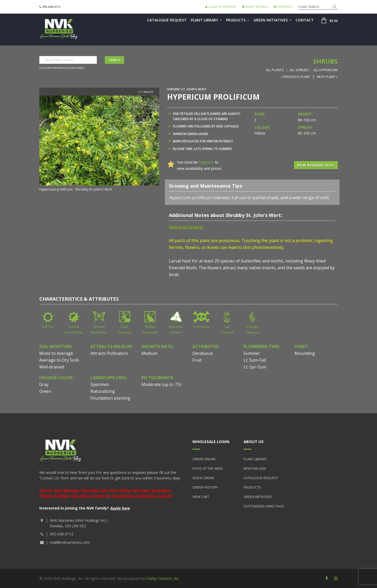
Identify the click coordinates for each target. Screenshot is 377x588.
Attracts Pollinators (109, 353)
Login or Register (221, 7)
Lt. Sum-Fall (255, 360)
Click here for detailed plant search (62, 68)
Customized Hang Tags (264, 506)
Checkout (283, 7)
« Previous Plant (296, 77)
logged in (206, 162)
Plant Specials (255, 7)
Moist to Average (56, 353)
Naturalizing (103, 391)
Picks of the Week (208, 468)
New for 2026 (255, 468)
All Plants (275, 70)
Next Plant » (327, 77)
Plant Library (206, 20)
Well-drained (52, 367)
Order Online (204, 459)
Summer (252, 353)
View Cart (201, 497)
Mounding (305, 353)
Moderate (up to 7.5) (161, 384)
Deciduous (203, 353)
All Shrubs (299, 70)
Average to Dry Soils (59, 360)
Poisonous (201, 327)
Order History (205, 487)
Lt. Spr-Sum (255, 367)
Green (45, 391)
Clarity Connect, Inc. (163, 578)
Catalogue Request (167, 20)
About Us (254, 441)
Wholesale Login (211, 441)
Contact (305, 20)
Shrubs (325, 61)
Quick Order (203, 478)
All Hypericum (326, 70)
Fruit (197, 360)
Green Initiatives (272, 20)
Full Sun (48, 327)
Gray (44, 384)
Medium (149, 353)
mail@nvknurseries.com (70, 542)
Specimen (100, 384)
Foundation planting (110, 398)
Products (238, 20)
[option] (99, 144)
